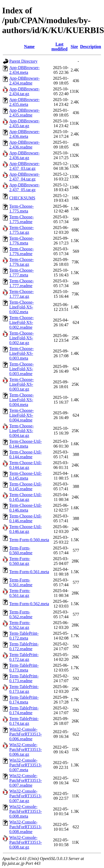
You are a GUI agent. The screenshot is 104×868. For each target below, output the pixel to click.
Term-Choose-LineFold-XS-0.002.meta (21, 307)
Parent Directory (23, 61)
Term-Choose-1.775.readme (21, 219)
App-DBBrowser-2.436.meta (24, 134)
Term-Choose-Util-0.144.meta (25, 444)
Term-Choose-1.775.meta (21, 209)
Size (74, 47)
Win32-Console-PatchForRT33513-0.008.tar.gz (26, 842)
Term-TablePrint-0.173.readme (24, 678)
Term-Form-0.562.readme (21, 614)
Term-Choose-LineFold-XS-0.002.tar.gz (21, 338)
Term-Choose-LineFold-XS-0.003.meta (21, 353)
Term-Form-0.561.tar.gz (20, 593)
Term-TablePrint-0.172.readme (24, 646)
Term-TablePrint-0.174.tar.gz (24, 721)
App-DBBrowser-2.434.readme (24, 81)
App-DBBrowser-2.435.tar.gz (24, 123)
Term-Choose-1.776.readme (21, 251)
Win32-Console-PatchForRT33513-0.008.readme (26, 827)
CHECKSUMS (22, 198)
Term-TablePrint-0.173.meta (24, 668)
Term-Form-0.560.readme (21, 550)
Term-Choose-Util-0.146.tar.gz (25, 529)
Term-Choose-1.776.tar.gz (21, 262)
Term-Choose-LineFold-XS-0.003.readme (21, 369)
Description (91, 47)
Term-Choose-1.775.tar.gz (21, 230)
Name (29, 47)
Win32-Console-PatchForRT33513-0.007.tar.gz (26, 796)
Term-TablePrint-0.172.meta (24, 636)
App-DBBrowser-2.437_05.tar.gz (24, 187)
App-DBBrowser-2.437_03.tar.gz (24, 166)
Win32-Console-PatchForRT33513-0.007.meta (26, 765)
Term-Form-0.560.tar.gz (20, 561)
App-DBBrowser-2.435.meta (24, 102)
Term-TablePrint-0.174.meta (24, 700)
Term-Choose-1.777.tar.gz (21, 294)
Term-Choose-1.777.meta (21, 273)
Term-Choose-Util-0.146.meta (25, 508)
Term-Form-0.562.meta (29, 604)
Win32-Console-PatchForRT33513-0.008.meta (26, 811)
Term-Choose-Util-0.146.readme (25, 518)
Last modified (59, 47)
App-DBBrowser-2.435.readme (24, 113)
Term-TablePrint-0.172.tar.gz (24, 657)
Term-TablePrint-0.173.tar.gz (24, 689)
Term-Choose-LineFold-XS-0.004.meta (21, 400)
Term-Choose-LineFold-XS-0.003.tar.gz (21, 384)
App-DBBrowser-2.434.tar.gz (24, 91)
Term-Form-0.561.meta (29, 572)
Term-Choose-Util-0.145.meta (25, 476)
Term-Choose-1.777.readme (21, 283)
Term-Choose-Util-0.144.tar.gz (25, 465)
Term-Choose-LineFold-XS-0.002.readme (21, 322)
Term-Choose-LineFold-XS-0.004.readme (21, 415)
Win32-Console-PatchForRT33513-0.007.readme (26, 780)
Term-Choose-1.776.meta (21, 241)
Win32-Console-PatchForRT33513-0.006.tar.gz (26, 750)
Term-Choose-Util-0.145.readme (25, 486)
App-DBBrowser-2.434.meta (24, 70)
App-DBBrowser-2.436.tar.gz (24, 155)
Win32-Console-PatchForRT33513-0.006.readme (26, 734)
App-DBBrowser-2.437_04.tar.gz (24, 177)
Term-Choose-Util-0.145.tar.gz (25, 497)
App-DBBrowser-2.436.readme (24, 145)
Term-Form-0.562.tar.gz (20, 625)
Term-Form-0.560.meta (29, 540)
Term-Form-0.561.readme (21, 582)
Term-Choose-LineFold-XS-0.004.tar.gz (21, 431)
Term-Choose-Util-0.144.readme (25, 454)
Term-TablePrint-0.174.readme (24, 710)
